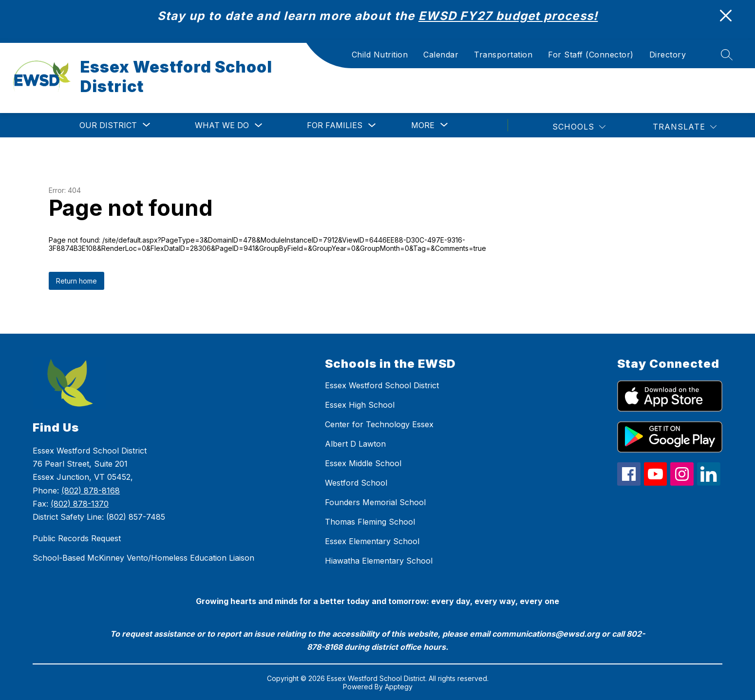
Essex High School (360, 405)
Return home (76, 281)
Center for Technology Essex (379, 424)
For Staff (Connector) (591, 55)
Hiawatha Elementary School (379, 561)
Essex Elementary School (372, 541)
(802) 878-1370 (80, 504)
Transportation (503, 55)
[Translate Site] (685, 127)
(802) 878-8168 (91, 491)
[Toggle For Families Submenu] (372, 125)
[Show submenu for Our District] (108, 125)
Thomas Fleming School (370, 522)
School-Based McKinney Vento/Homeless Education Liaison (143, 558)
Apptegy (399, 687)
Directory (668, 55)
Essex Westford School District (382, 385)
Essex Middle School (363, 463)
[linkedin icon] (709, 483)
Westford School (356, 483)
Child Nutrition (380, 55)
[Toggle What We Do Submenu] (259, 125)
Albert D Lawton (355, 444)
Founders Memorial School (375, 502)
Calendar (441, 55)
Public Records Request (77, 538)
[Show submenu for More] (423, 125)
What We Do (222, 125)
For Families (335, 125)
